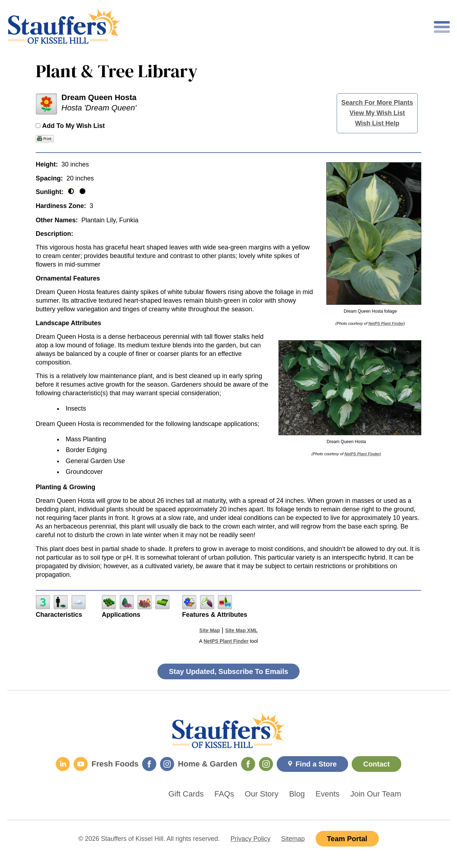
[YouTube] (81, 764)
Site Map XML (242, 630)
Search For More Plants (377, 103)
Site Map (210, 630)
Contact (376, 764)
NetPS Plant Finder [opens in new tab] (226, 641)
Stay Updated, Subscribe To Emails (228, 671)
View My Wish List (377, 113)
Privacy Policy (251, 839)
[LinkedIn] (63, 764)
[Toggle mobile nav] (442, 27)
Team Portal (347, 839)
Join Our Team (376, 794)
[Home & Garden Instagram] (266, 764)
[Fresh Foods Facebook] (149, 764)
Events (328, 794)
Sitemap (293, 839)
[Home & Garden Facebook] (248, 764)
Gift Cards (186, 794)
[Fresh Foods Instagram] (167, 764)
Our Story (262, 794)
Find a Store (316, 764)
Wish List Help (377, 123)
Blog (297, 794)
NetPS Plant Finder (386, 323)
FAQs (224, 794)
